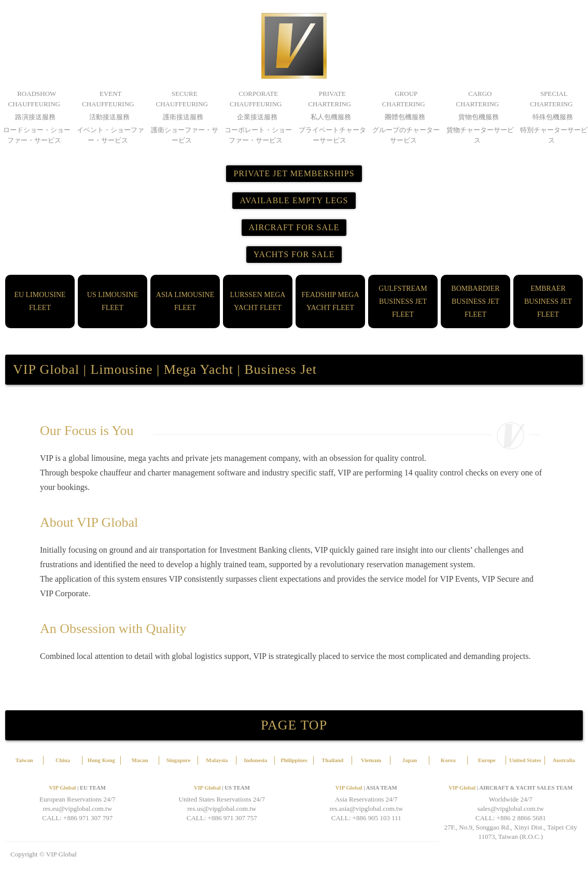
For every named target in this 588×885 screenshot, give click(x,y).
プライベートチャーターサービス (332, 135)
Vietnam (371, 760)
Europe (487, 760)
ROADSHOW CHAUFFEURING (34, 99)
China (63, 760)
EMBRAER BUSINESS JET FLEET (548, 301)
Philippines (294, 760)
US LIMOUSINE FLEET (113, 301)
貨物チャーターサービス (480, 135)
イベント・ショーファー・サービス (110, 135)
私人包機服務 (331, 117)
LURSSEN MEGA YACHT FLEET (258, 301)
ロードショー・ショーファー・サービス (37, 135)
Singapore (179, 760)
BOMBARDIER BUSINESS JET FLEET (475, 301)
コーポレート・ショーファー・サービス (258, 135)
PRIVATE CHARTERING (330, 99)
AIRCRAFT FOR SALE (294, 227)
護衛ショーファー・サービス (185, 135)
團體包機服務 (405, 117)
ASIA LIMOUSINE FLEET (185, 301)
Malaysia (217, 760)
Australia (564, 760)
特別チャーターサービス (554, 135)
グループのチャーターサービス (406, 135)
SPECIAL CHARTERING (551, 99)
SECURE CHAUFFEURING (182, 99)
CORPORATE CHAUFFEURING (256, 99)
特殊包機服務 (553, 117)
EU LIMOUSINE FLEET (40, 301)
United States (525, 760)
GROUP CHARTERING (404, 99)
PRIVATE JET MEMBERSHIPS (294, 173)
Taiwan (24, 760)
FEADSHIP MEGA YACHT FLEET (330, 301)
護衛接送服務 (183, 117)
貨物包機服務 (479, 117)
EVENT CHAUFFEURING (108, 99)
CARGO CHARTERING (477, 99)
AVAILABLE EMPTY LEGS (294, 200)
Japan (410, 760)
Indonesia (255, 760)
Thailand (332, 760)
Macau (140, 760)
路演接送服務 (35, 117)
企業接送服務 (257, 117)
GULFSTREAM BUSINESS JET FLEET (403, 301)
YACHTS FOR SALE (294, 254)
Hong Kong (101, 760)
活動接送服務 (109, 117)
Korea (448, 760)
